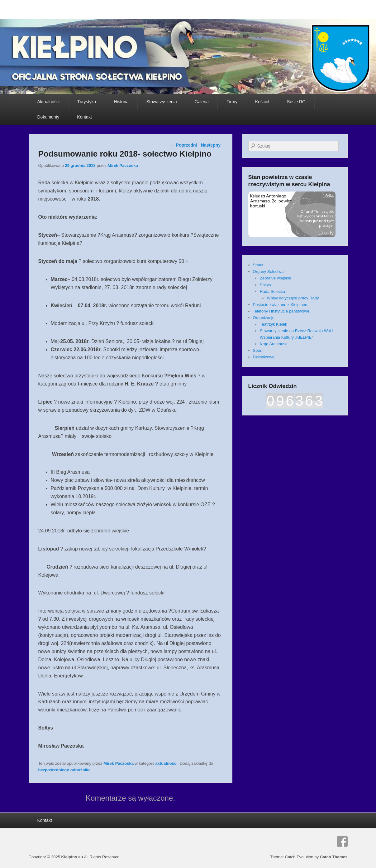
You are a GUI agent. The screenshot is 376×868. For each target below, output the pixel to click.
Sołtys (265, 285)
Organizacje (264, 318)
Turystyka (87, 102)
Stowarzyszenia (162, 102)
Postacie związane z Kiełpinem (281, 305)
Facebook (342, 841)
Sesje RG (296, 102)
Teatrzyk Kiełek (273, 324)
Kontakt (84, 117)
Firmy (232, 102)
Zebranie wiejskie (275, 278)
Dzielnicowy (264, 357)
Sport (258, 350)
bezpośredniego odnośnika (64, 770)
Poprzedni (184, 145)
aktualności (166, 763)
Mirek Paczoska (123, 165)
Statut (258, 265)
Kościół (262, 102)
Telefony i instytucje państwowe (281, 311)
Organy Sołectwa (268, 272)
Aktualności (49, 102)
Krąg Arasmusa (274, 344)
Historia (121, 102)
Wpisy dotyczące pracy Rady (293, 298)
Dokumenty (48, 117)
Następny (214, 145)
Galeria (202, 102)
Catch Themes (334, 857)
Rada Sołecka (272, 291)
